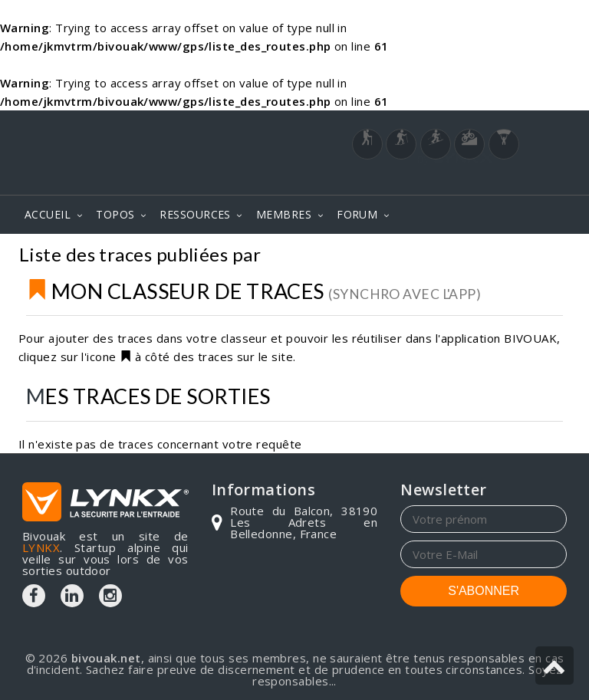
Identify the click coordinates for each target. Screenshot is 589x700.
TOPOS (115, 214)
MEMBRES (284, 214)
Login (491, 179)
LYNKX (41, 547)
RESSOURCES (195, 214)
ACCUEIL (48, 214)
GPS (552, 256)
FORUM (357, 214)
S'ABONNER (484, 591)
